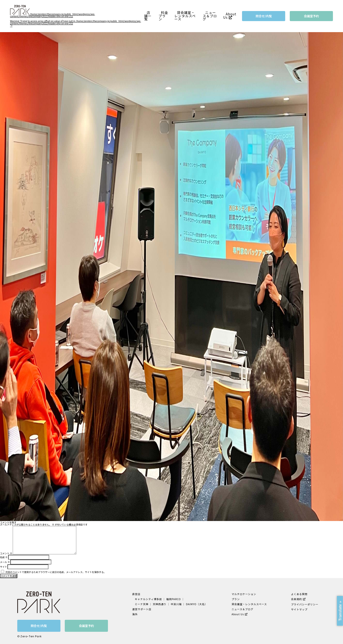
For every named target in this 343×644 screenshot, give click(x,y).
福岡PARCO (174, 599)
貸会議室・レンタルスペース (185, 16)
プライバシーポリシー (305, 604)
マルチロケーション (244, 594)
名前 (4, 557)
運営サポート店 (142, 609)
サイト (3, 567)
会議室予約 (311, 16)
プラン (236, 599)
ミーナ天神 (142, 604)
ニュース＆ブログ (210, 16)
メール (5, 562)
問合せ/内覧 (264, 16)
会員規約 (296, 599)
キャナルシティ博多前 (148, 599)
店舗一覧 (148, 16)
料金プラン (163, 16)
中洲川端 (176, 604)
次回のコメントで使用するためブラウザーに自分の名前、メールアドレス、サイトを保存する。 (56, 572)
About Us (230, 16)
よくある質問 (299, 594)
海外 (135, 614)
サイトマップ (299, 609)
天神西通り (160, 604)
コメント (6, 553)
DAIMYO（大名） (197, 604)
